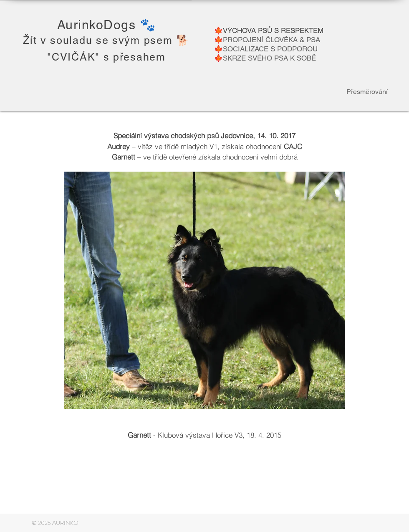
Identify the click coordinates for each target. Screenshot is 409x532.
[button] (204, 290)
